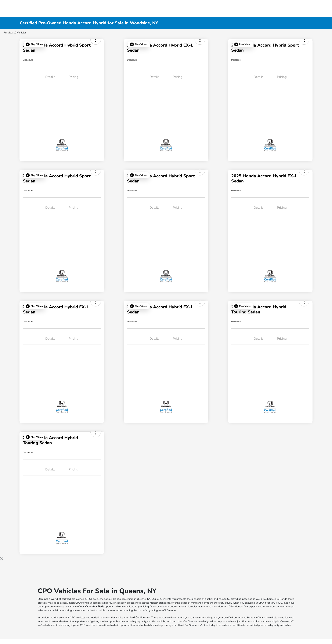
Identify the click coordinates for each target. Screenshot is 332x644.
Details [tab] (50, 77)
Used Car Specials (139, 618)
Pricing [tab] (73, 77)
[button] (34, 44)
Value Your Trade (94, 607)
